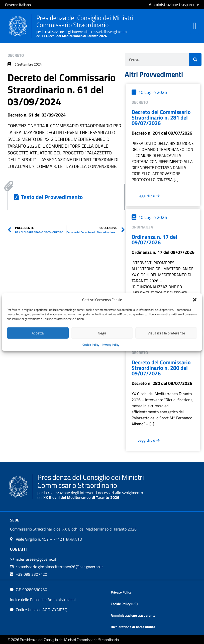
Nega (102, 333)
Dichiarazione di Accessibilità (133, 627)
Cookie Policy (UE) (124, 604)
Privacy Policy (111, 345)
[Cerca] (195, 60)
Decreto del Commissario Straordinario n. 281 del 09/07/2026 (161, 118)
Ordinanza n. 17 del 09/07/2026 (154, 240)
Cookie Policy (91, 345)
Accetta (38, 333)
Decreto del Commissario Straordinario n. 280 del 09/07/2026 (161, 368)
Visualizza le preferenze (166, 333)
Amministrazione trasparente (133, 615)
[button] (195, 300)
